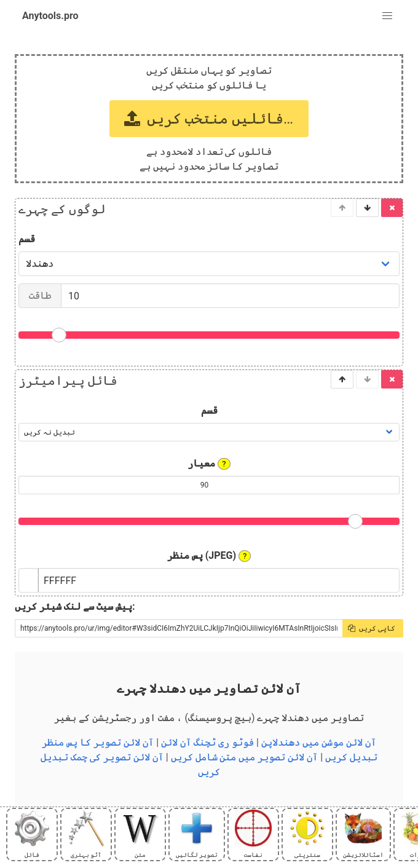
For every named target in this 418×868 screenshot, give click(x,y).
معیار (209, 464)
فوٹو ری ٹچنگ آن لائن (207, 742)
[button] (387, 16)
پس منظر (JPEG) (209, 556)
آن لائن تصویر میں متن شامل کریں (245, 757)
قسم (27, 239)
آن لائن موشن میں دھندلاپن (319, 742)
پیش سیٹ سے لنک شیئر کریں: (75, 606)
